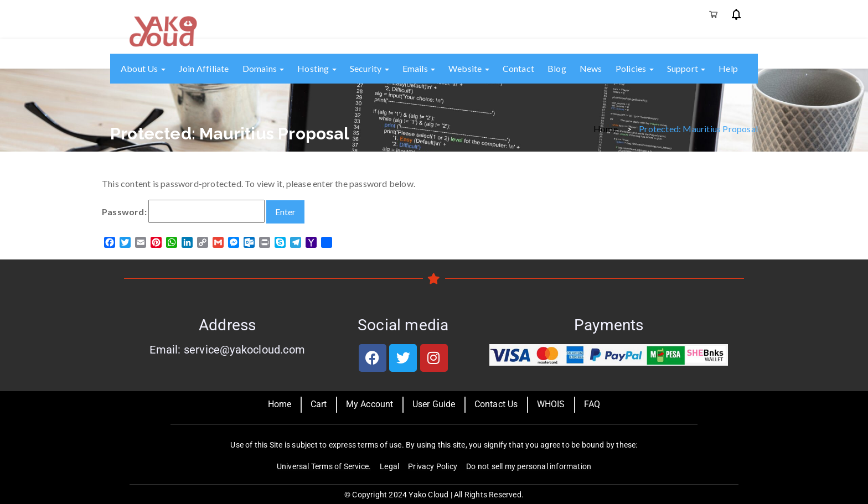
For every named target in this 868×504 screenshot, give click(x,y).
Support (686, 68)
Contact (518, 68)
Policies (635, 68)
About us (143, 68)
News (591, 68)
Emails (419, 68)
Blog (557, 68)
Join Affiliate (204, 68)
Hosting (317, 68)
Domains (263, 68)
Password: (183, 211)
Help (728, 68)
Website (469, 68)
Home (606, 128)
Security (370, 68)
